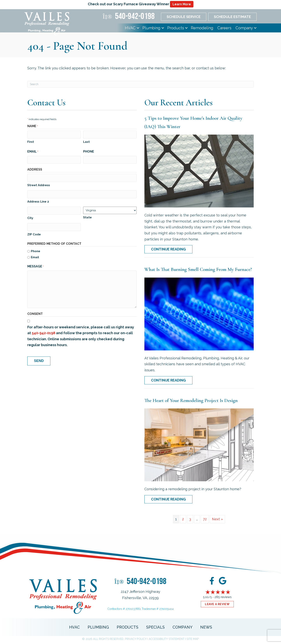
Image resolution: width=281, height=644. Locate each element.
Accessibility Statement (167, 639)
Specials (155, 627)
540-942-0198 (44, 332)
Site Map (193, 639)
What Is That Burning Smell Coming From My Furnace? (198, 269)
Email (33, 152)
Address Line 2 (38, 201)
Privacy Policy (136, 639)
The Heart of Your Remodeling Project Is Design (191, 400)
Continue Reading (168, 249)
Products (176, 28)
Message (36, 265)
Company (244, 28)
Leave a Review (217, 604)
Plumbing (151, 28)
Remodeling (202, 28)
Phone (89, 151)
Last (86, 142)
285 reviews (223, 597)
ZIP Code (34, 233)
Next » (217, 519)
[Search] (140, 84)
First (31, 142)
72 (205, 519)
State (87, 217)
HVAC (130, 28)
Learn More (182, 4)
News (206, 627)
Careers (224, 28)
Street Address (39, 185)
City (30, 217)
